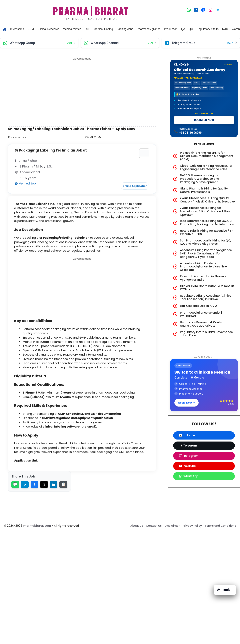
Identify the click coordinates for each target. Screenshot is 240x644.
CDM (31, 29)
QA (183, 29)
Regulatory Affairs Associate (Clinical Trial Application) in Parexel (206, 297)
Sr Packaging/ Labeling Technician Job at (52, 150)
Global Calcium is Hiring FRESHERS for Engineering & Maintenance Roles (206, 167)
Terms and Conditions (220, 538)
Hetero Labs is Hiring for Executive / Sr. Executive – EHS (207, 232)
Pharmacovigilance (149, 29)
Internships (17, 29)
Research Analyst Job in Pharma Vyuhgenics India (203, 278)
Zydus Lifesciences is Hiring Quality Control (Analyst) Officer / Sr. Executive (207, 200)
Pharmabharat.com (37, 538)
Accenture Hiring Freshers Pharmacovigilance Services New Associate (203, 267)
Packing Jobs (125, 29)
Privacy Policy (192, 538)
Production (171, 29)
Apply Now (186, 403)
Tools (222, 587)
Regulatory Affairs (208, 29)
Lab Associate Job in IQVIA (199, 306)
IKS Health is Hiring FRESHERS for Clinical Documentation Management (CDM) (207, 156)
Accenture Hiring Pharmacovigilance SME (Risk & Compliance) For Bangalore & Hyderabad (206, 253)
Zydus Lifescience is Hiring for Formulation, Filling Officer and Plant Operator (205, 211)
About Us (137, 538)
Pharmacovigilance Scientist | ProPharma (201, 314)
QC (191, 29)
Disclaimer (172, 538)
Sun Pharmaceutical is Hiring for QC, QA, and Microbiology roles (205, 242)
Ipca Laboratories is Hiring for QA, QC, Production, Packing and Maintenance (207, 223)
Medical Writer (72, 29)
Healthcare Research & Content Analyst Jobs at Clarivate (202, 324)
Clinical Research (48, 29)
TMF (87, 29)
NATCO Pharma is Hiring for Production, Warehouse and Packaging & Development (200, 179)
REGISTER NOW (204, 120)
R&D (225, 29)
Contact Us (154, 538)
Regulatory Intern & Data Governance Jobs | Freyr (206, 334)
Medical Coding (103, 29)
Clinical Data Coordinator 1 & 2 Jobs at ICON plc (207, 288)
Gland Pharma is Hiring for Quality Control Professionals (204, 190)
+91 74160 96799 (190, 133)
